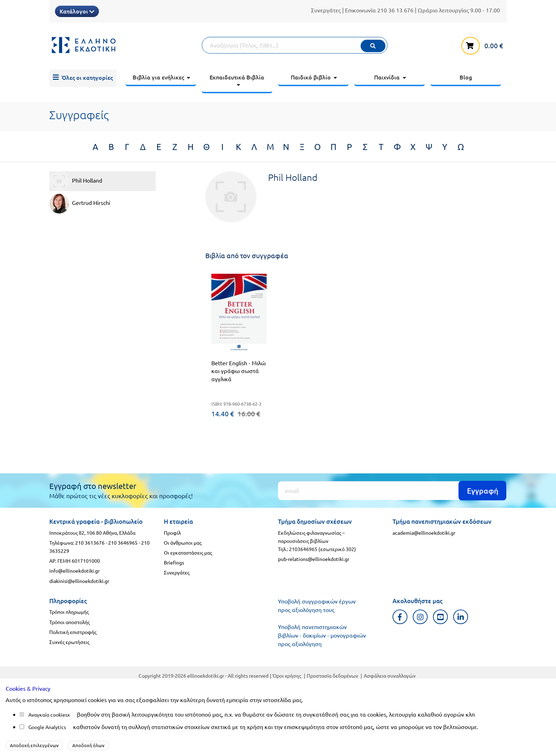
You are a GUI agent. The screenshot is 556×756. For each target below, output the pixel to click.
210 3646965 (123, 543)
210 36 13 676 (395, 10)
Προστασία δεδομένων (332, 676)
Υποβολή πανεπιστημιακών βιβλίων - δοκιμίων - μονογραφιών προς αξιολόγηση (322, 635)
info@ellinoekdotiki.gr (74, 571)
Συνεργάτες (326, 10)
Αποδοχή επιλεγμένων (34, 745)
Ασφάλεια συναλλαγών (390, 676)
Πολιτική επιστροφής (73, 632)
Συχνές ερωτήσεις (69, 642)
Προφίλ (172, 533)
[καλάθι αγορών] (484, 44)
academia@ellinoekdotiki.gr (424, 533)
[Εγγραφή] (392, 491)
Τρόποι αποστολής (69, 622)
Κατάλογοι (77, 11)
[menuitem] (83, 78)
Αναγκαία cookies (48, 715)
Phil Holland (76, 181)
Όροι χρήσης (287, 676)
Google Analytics (47, 727)
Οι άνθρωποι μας (183, 543)
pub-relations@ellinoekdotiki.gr (314, 559)
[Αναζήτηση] (295, 45)
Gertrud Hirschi (80, 204)
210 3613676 (90, 543)
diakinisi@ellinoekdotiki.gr (79, 581)
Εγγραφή (483, 491)
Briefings (174, 562)
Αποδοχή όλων (88, 745)
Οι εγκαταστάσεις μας (188, 552)
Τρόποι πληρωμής (69, 612)
